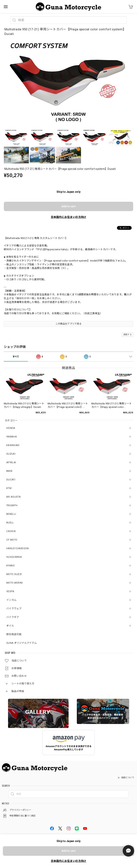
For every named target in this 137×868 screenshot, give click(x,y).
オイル (10, 626)
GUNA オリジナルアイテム (21, 643)
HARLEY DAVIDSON (18, 548)
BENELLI (11, 514)
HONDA (11, 428)
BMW (9, 471)
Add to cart (69, 206)
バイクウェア (14, 608)
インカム (11, 600)
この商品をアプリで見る (68, 324)
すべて (16, 357)
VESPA (10, 591)
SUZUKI (11, 454)
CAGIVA (11, 531)
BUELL (10, 523)
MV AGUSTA (13, 497)
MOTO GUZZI (14, 574)
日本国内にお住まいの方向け (69, 217)
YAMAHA (12, 437)
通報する (128, 335)
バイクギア (13, 617)
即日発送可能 (14, 634)
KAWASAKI (13, 445)
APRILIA (11, 462)
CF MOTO (12, 540)
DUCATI (11, 480)
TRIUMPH (12, 505)
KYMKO (11, 566)
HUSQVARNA (14, 557)
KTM (9, 488)
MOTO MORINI (14, 583)
